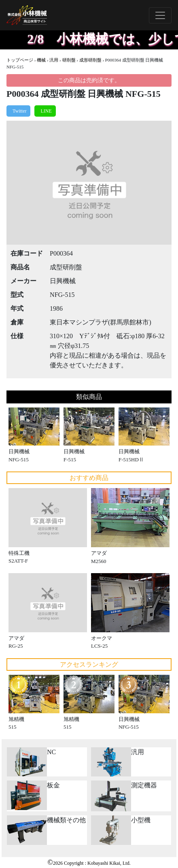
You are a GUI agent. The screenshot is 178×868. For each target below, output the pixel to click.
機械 (41, 60)
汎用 (54, 60)
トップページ (20, 60)
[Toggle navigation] (160, 15)
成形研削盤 (90, 60)
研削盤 (69, 60)
